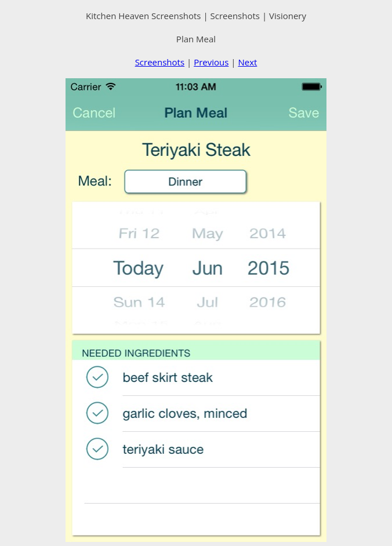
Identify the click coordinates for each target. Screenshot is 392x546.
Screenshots (160, 62)
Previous (211, 62)
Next (247, 62)
